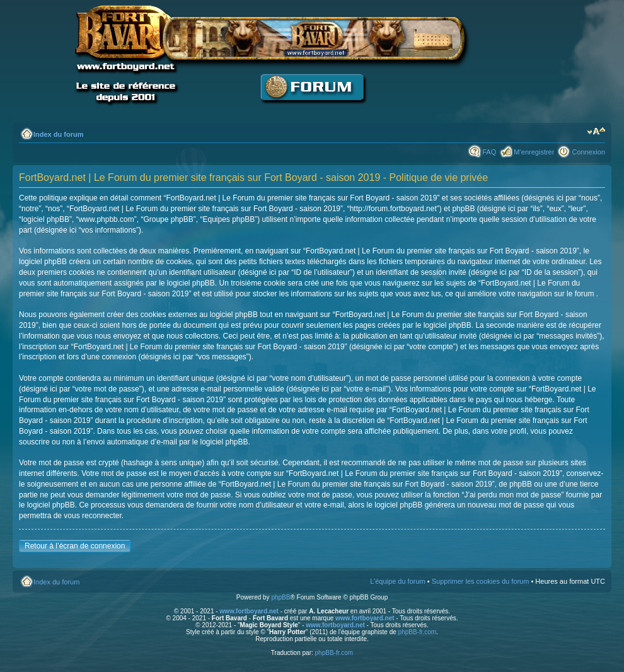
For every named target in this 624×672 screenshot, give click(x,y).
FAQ (489, 152)
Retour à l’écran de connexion (75, 546)
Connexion (588, 152)
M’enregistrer (534, 152)
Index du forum (58, 134)
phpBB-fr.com (418, 632)
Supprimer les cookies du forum (481, 581)
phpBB (280, 597)
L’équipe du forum (397, 581)
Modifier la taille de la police (596, 132)
